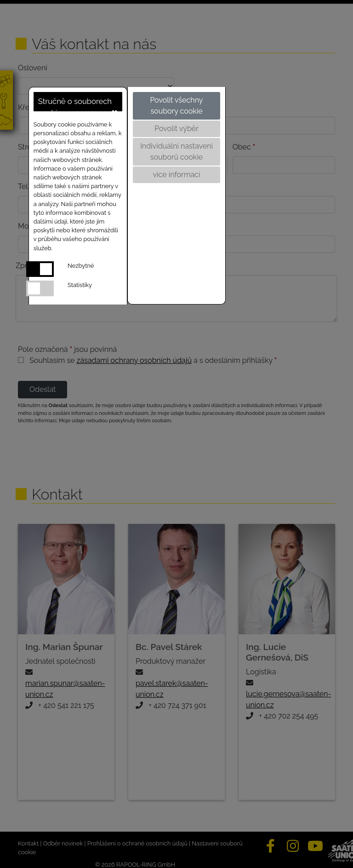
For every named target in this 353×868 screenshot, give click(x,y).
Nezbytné (81, 266)
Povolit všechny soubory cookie (176, 106)
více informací (177, 175)
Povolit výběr (176, 129)
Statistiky (80, 285)
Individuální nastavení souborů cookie (176, 152)
